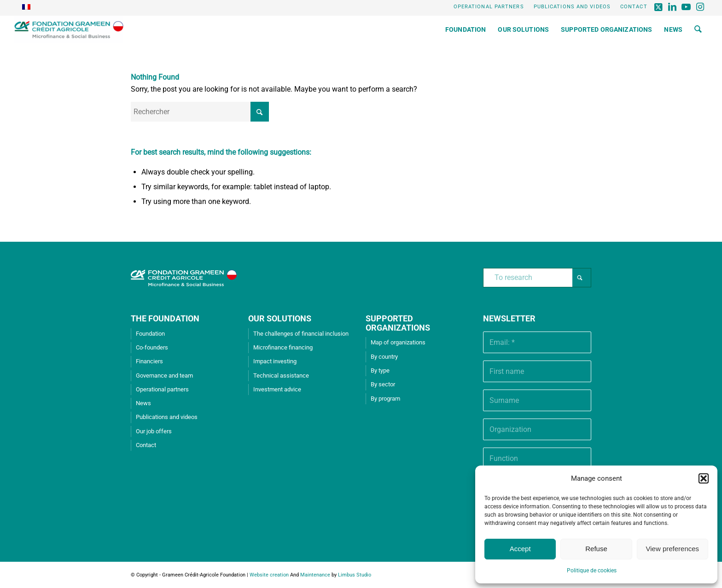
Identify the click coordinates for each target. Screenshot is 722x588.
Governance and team (164, 376)
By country (384, 357)
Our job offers (154, 431)
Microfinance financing (283, 347)
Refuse (596, 549)
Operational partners (489, 7)
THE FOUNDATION (165, 318)
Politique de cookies (592, 571)
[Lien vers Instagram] (701, 7)
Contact (634, 7)
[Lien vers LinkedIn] (673, 7)
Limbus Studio (355, 575)
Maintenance (315, 575)
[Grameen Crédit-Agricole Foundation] (69, 29)
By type (380, 370)
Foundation (150, 334)
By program (385, 399)
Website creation (269, 575)
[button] (704, 478)
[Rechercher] (698, 29)
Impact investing (275, 361)
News (143, 403)
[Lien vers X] (659, 7)
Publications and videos (572, 7)
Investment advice (277, 389)
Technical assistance (281, 376)
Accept (520, 549)
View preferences (673, 549)
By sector (383, 384)
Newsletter (509, 318)
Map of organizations (398, 342)
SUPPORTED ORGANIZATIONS (398, 323)
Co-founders (152, 347)
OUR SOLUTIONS (280, 318)
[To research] (537, 278)
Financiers (149, 361)
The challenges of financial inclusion (301, 334)
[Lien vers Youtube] (687, 7)
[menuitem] (489, 7)
